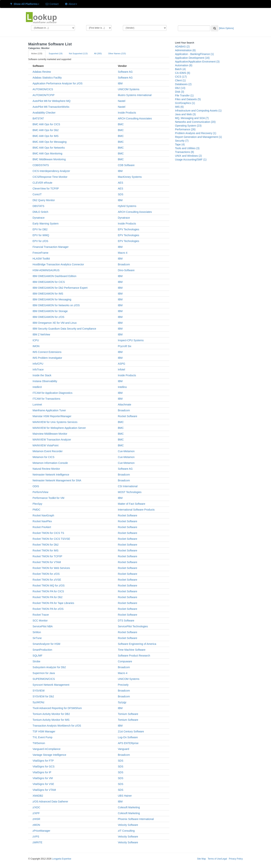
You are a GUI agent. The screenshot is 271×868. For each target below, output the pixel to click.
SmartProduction (42, 650)
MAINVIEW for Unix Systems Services (55, 422)
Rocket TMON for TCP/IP (47, 556)
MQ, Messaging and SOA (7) (192, 118)
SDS (121, 194)
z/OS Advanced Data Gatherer (50, 802)
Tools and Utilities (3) (187, 148)
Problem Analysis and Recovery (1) (196, 133)
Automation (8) (184, 65)
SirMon (37, 632)
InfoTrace (38, 369)
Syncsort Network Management (51, 685)
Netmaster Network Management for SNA (57, 480)
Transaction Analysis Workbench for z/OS (57, 726)
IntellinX (37, 387)
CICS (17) (181, 77)
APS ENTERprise (128, 743)
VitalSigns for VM (43, 778)
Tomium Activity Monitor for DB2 (51, 714)
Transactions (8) (185, 152)
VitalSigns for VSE (43, 784)
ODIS (36, 486)
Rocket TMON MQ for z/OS (49, 586)
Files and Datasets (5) (188, 99)
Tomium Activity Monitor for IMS (51, 720)
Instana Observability (45, 381)
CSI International (128, 486)
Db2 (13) (180, 88)
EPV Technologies (128, 229)
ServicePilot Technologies (133, 626)
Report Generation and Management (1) (198, 137)
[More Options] (226, 28)
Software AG (125, 72)
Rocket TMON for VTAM (47, 562)
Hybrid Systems (127, 206)
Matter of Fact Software (132, 504)
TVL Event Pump (42, 737)
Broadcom (124, 264)
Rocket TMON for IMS (45, 550)
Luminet (37, 405)
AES (120, 183)
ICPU (36, 340)
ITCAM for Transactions (46, 399)
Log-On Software (128, 737)
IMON (36, 346)
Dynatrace (39, 218)
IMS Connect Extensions (47, 352)
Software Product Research (134, 656)
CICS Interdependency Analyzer (51, 171)
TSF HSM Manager (44, 731)
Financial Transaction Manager (51, 247)
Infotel (121, 369)
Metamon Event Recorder (48, 451)
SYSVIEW (39, 691)
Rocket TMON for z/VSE (47, 580)
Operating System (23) (188, 126)
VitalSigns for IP (42, 772)
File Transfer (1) (184, 95)
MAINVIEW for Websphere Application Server (59, 428)
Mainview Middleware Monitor (50, 434)
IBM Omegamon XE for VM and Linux (55, 323)
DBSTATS (38, 206)
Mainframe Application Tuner (49, 410)
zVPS (36, 837)
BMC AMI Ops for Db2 (46, 130)
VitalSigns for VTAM (44, 790)
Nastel (122, 101)
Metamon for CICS (43, 457)
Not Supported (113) (78, 53)
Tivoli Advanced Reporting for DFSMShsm (57, 708)
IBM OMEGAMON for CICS (49, 282)
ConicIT (37, 194)
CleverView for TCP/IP (46, 189)
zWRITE (37, 842)
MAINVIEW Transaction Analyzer (52, 440)
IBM (120, 83)
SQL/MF (37, 656)
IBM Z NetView (41, 334)
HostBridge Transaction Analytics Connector (58, 264)
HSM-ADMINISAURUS (46, 270)
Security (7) (182, 141)
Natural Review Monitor (46, 469)
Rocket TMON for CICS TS (48, 533)
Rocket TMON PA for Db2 (48, 597)
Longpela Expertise (62, 859)
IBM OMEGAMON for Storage (50, 311)
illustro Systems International (135, 95)
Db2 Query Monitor (44, 200)
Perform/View (40, 492)
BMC (121, 124)
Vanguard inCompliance (46, 749)
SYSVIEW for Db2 (43, 696)
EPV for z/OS (40, 241)
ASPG (121, 364)
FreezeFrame (40, 253)
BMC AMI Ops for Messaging (50, 142)
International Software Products (136, 510)
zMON (36, 825)
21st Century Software (131, 731)
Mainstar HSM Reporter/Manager (52, 416)
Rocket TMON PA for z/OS (48, 609)
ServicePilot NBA (43, 626)
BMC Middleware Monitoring (49, 159)
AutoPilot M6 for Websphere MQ (51, 101)
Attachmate (124, 405)
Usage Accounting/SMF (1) (191, 160)
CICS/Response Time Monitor (50, 177)
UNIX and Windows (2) (188, 156)
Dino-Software (126, 270)
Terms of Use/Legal (217, 859)
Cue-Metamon (126, 451)
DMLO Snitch (40, 212)
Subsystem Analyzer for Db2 (49, 667)
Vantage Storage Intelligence (49, 755)
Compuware (125, 661)
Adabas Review (42, 72)
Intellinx (122, 387)
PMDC (36, 510)
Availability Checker (44, 113)
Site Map (201, 859)
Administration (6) (185, 50)
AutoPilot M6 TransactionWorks (51, 107)
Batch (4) (180, 69)
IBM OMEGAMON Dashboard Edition (54, 276)
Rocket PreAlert (42, 527)
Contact (52, 4)
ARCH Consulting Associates (135, 118)
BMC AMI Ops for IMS (46, 136)
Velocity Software (128, 825)
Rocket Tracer (41, 615)
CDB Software (126, 165)
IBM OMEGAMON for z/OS (48, 317)
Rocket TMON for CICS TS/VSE (51, 539)
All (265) (98, 53)
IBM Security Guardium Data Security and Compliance (64, 329)
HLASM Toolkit (41, 259)
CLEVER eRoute (42, 183)
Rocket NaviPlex (42, 521)
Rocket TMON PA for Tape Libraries (53, 603)
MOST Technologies (130, 492)
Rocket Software (128, 416)
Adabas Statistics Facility (47, 78)
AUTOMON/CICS (43, 89)
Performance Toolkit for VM (48, 498)
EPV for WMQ (41, 235)
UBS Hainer (125, 796)
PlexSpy (37, 504)
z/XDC (36, 807)
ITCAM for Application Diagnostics (53, 393)
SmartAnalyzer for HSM (46, 644)
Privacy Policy (236, 859)
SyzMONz (38, 702)
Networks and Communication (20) (195, 122)
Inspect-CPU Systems (131, 340)
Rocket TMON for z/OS (46, 574)
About (71, 4)
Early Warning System (46, 224)
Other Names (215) (117, 53)
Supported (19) (56, 53)
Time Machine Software (132, 650)
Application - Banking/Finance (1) (194, 54)
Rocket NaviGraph (43, 515)
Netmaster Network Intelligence (51, 475)
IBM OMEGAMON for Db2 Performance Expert (60, 288)
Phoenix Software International (136, 819)
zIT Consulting (126, 831)
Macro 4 (123, 253)
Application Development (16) (192, 58)
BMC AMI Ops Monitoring (47, 153)
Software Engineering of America (137, 644)
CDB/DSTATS (41, 165)
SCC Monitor (40, 621)
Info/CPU (38, 364)
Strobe (36, 661)
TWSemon (39, 743)
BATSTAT (38, 118)
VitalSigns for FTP (43, 761)
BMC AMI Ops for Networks (49, 148)
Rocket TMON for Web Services (51, 568)
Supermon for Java (44, 673)
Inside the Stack (42, 375)
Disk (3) (180, 92)
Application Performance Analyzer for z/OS (57, 83)
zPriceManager (41, 831)
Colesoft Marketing (129, 807)
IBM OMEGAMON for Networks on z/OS (56, 305)
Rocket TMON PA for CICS (48, 591)
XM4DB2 (38, 796)
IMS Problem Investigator (47, 358)
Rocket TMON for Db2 (46, 545)
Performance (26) (185, 129)
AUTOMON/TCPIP (43, 95)
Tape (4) (180, 144)
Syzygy (122, 702)
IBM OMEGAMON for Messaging (52, 299)
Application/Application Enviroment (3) (197, 62)
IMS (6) (179, 107)
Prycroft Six (125, 346)
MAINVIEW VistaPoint (45, 445)
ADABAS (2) (182, 47)
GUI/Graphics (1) (185, 103)
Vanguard (123, 749)
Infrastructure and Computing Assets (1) (198, 111)
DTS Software (126, 621)
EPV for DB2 (40, 229)
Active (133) (37, 53)
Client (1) (180, 80)
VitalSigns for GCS (43, 766)
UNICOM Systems (129, 89)
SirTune (37, 638)
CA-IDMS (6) (183, 73)
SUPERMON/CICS (44, 679)
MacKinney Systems (130, 177)
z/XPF (36, 813)
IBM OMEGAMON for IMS (48, 294)
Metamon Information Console (50, 463)
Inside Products (127, 113)
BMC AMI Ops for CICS (46, 124)
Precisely (123, 685)
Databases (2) (183, 84)
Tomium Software (128, 714)
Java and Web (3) (185, 114)
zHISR (36, 819)
